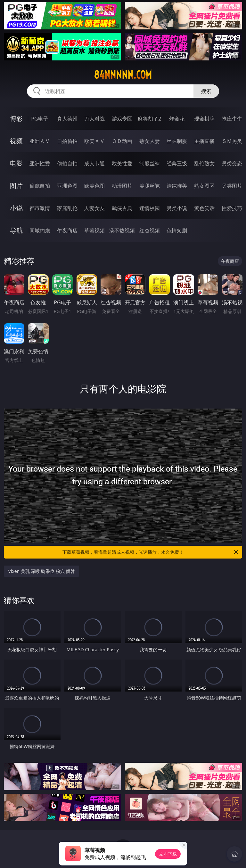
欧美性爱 (122, 163)
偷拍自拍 (67, 163)
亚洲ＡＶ (40, 141)
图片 (16, 186)
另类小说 (177, 208)
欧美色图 (94, 186)
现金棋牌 (204, 119)
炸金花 (177, 119)
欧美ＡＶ (94, 141)
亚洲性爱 (40, 163)
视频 (16, 141)
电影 (16, 163)
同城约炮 (40, 231)
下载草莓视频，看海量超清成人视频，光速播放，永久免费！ (151, 552)
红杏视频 (150, 231)
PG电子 (40, 119)
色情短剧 (177, 231)
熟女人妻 (150, 141)
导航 (16, 230)
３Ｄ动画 (122, 141)
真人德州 (67, 119)
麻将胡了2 (149, 119)
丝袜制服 (177, 141)
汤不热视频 (122, 231)
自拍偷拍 (67, 141)
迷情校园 (150, 208)
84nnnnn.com (123, 75)
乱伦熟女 (204, 163)
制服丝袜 (150, 163)
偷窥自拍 (40, 186)
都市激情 (40, 208)
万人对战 (94, 119)
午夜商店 (67, 231)
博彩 (16, 118)
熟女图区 (204, 186)
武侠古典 (122, 208)
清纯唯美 (177, 186)
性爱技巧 (232, 208)
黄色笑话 (204, 208)
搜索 (206, 91)
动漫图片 (122, 186)
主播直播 (204, 141)
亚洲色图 (67, 186)
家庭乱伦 (67, 208)
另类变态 (232, 163)
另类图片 (232, 186)
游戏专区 (122, 119)
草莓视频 (94, 231)
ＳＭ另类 (232, 141)
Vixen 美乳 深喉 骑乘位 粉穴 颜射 (42, 571)
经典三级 (177, 163)
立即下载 (168, 854)
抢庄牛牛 (232, 119)
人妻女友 (94, 208)
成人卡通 (94, 163)
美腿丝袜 (150, 186)
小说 (16, 208)
